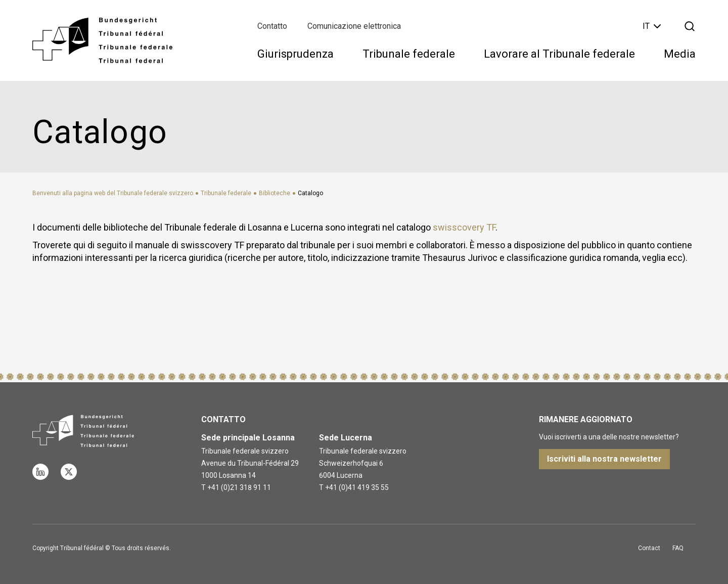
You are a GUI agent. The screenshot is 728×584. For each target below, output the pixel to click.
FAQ (678, 548)
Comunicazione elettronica (354, 26)
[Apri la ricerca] (690, 26)
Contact (649, 548)
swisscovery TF (464, 227)
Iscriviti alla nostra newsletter (604, 459)
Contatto (272, 26)
